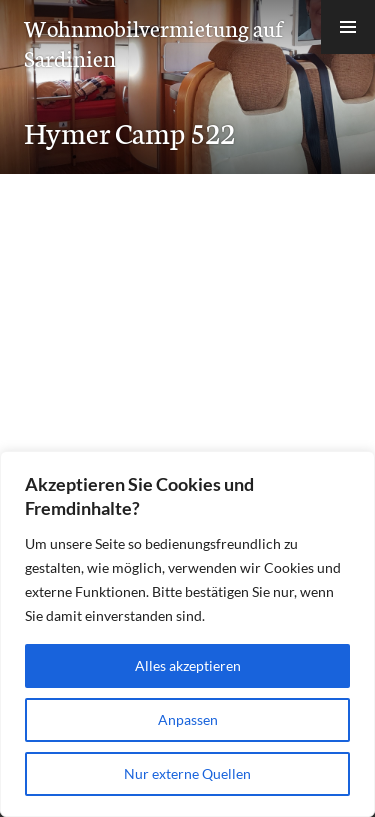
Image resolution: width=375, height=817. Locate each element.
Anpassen (188, 719)
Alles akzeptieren (188, 665)
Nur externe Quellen (187, 773)
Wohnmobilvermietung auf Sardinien (153, 42)
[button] (348, 27)
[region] (187, 634)
